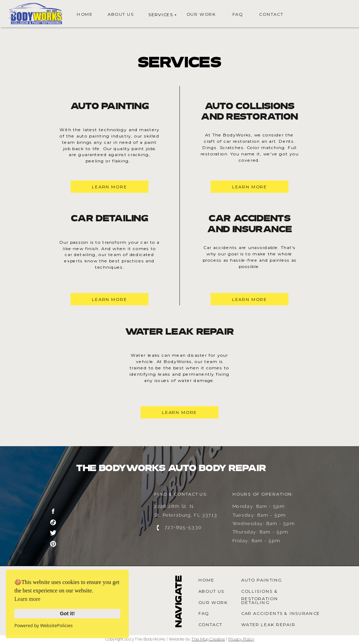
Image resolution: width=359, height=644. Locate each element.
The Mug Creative (208, 639)
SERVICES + (163, 15)
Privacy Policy (241, 639)
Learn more (27, 599)
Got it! (67, 613)
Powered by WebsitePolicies (43, 625)
